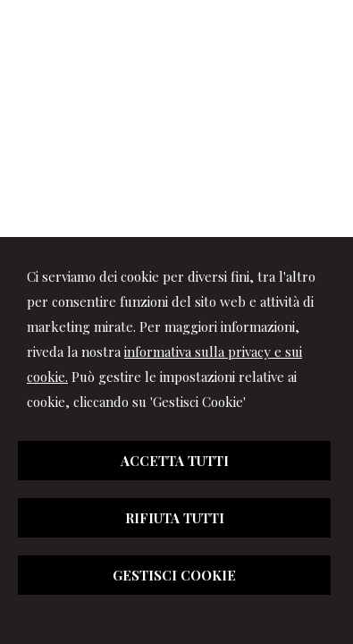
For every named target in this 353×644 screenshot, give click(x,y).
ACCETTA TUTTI (175, 461)
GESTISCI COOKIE (174, 575)
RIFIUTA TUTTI (175, 518)
